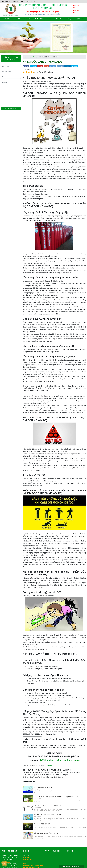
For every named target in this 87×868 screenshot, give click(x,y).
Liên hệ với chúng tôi (71, 867)
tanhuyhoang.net (33, 864)
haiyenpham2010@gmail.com (12, 1)
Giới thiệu (7, 19)
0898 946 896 (28, 854)
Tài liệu (27, 19)
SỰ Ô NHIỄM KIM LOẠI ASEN (43, 784)
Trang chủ (28, 54)
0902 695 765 (29, 1)
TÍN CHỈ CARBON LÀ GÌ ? (42, 821)
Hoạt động (79, 19)
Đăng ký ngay (11, 105)
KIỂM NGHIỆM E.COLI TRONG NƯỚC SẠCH (47, 812)
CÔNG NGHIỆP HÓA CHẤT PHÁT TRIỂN (47, 830)
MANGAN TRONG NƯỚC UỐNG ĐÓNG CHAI (48, 803)
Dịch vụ (17, 19)
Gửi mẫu (59, 19)
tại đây (50, 762)
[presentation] (2, 37)
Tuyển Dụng (38, 19)
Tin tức (49, 19)
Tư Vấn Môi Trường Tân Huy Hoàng (60, 757)
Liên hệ (68, 19)
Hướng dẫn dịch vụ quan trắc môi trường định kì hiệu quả (56, 794)
